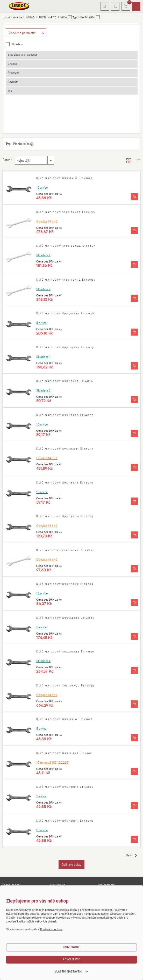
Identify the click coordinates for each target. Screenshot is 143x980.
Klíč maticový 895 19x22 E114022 (65, 584)
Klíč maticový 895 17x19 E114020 (65, 415)
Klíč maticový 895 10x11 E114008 (65, 787)
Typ (10, 91)
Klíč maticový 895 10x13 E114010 (65, 821)
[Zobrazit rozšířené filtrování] (26, 33)
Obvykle (47, 221)
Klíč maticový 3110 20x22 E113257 (66, 246)
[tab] (72, 55)
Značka (13, 64)
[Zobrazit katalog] (129, 160)
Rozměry (13, 81)
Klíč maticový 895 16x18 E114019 (65, 482)
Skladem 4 (43, 357)
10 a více (42, 187)
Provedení (14, 72)
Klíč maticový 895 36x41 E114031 (65, 449)
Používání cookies (51, 929)
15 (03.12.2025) (53, 762)
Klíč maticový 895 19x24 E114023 (65, 516)
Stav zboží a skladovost (22, 55)
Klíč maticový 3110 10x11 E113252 (65, 550)
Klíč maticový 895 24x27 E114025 (65, 347)
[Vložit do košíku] (134, 197)
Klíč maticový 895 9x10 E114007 (64, 719)
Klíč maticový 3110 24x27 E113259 (66, 212)
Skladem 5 (43, 390)
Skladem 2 (43, 255)
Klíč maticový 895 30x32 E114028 (65, 313)
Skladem (17, 44)
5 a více (41, 323)
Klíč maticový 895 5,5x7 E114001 (65, 753)
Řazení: (7, 160)
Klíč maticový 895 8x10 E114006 (64, 178)
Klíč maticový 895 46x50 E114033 (65, 685)
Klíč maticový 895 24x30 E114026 (65, 618)
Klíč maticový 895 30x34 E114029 (65, 651)
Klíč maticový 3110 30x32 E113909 (66, 280)
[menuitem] (136, 6)
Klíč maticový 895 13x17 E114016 (65, 381)
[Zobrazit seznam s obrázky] (138, 160)
